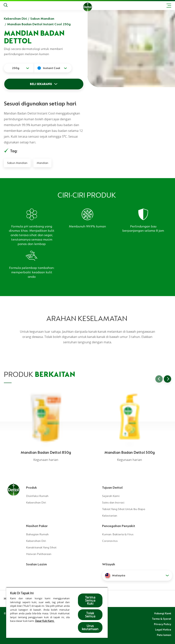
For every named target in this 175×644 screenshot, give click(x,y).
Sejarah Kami (111, 496)
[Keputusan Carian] (6, 6)
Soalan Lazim (36, 564)
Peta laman (164, 635)
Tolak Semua (90, 615)
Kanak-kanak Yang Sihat (41, 547)
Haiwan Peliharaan (39, 554)
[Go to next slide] (167, 379)
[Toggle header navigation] (169, 6)
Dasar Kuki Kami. (45, 621)
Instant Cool (52, 68)
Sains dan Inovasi (113, 503)
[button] (137, 576)
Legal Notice (163, 630)
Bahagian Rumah (37, 534)
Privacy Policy (163, 624)
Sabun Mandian (42, 19)
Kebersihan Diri (15, 19)
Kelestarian (110, 516)
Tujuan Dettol (112, 487)
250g (16, 68)
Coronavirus (110, 541)
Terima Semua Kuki (90, 600)
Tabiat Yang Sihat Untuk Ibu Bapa (124, 509)
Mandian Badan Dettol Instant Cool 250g (39, 24)
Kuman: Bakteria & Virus (118, 534)
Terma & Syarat (162, 619)
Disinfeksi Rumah (37, 496)
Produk (31, 487)
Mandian (42, 163)
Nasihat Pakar (37, 526)
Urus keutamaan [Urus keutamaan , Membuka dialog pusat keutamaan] (90, 627)
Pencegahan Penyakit (119, 526)
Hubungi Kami (163, 613)
